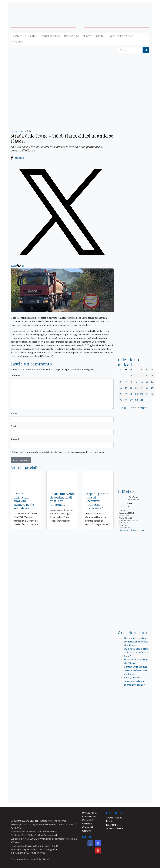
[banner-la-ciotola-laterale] (134, 257)
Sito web (15, 439)
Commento (17, 375)
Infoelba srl (43, 859)
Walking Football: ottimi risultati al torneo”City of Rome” (137, 652)
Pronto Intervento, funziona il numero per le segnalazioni (24, 501)
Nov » (144, 408)
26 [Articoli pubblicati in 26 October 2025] (152, 394)
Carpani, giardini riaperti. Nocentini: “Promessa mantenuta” (97, 501)
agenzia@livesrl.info (27, 849)
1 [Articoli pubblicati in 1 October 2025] (131, 375)
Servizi (87, 36)
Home (17, 36)
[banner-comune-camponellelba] (134, 797)
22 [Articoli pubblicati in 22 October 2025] (131, 394)
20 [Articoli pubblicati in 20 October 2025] (121, 394)
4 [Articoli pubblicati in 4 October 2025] (147, 375)
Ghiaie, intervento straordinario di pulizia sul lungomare (62, 499)
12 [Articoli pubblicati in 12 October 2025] (152, 382)
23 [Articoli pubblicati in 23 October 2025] (136, 394)
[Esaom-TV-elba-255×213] (134, 427)
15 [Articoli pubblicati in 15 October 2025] (131, 388)
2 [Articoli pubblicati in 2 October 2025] (136, 375)
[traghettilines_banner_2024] (134, 118)
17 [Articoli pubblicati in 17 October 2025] (142, 388)
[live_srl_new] (134, 701)
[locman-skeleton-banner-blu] (134, 313)
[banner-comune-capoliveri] (134, 775)
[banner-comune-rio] (134, 786)
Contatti (18, 42)
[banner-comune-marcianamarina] (134, 764)
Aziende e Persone (121, 36)
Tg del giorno (51, 36)
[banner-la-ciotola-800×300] (62, 109)
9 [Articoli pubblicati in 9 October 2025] (136, 382)
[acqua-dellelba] (134, 343)
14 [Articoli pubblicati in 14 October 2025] (126, 388)
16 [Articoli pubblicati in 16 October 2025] (136, 388)
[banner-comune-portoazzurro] (134, 753)
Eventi (109, 821)
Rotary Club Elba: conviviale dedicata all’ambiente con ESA (135, 681)
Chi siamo (31, 36)
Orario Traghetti (115, 817)
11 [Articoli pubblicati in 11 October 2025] (147, 382)
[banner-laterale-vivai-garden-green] (134, 578)
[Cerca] (130, 50)
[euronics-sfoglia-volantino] (134, 170)
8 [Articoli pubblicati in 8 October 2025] (131, 382)
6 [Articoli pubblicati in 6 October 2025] (121, 382)
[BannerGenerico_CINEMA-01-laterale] (134, 200)
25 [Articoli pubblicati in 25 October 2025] (147, 394)
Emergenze (112, 825)
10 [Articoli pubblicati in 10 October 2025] (142, 382)
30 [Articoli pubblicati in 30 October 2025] (136, 400)
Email (14, 426)
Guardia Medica (114, 828)
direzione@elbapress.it (46, 835)
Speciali (101, 36)
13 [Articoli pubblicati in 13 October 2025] (121, 388)
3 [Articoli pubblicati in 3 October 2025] (142, 375)
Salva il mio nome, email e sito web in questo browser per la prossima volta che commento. (59, 452)
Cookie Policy (89, 816)
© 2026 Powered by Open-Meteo (132, 530)
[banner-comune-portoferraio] (134, 731)
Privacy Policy (90, 813)
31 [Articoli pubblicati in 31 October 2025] (142, 400)
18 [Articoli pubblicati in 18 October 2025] (147, 388)
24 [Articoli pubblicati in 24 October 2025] (142, 394)
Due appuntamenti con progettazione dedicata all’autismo (136, 641)
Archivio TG (71, 36)
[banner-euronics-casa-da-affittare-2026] (134, 464)
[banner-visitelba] (134, 720)
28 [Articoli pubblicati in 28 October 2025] (126, 400)
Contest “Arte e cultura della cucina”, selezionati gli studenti (136, 670)
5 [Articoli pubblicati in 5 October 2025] (152, 375)
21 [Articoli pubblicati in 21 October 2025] (126, 394)
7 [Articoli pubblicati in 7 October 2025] (126, 382)
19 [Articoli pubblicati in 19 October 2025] (152, 388)
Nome (15, 413)
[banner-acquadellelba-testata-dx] (134, 11)
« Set (123, 408)
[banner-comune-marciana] (134, 742)
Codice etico (89, 827)
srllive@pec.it (51, 849)
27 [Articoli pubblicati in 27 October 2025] (121, 400)
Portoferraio (17, 131)
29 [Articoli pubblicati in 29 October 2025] (131, 400)
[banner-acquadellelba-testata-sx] (26, 11)
